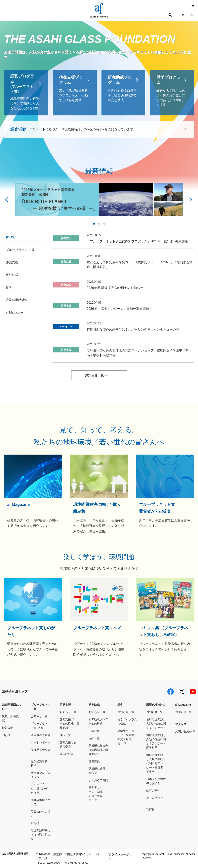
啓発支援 (65, 705)
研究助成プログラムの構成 (98, 721)
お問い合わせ (183, 732)
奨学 (120, 705)
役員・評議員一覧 (12, 718)
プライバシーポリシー (120, 857)
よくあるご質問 (98, 780)
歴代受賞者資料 (39, 763)
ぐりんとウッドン (156, 800)
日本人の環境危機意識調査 (156, 781)
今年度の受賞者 (41, 735)
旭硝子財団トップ (15, 691)
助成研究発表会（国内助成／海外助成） (98, 750)
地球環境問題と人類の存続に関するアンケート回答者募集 (155, 763)
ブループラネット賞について (41, 726)
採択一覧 (65, 735)
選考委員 (94, 761)
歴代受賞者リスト (41, 752)
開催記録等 (67, 754)
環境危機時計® (156, 705)
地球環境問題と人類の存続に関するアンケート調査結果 (156, 741)
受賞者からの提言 (41, 814)
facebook (171, 692)
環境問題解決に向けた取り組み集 (41, 835)
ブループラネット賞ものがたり (39, 789)
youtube (193, 692)
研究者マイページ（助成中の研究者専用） (97, 794)
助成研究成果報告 (97, 771)
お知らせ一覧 (39, 716)
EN (191, 15)
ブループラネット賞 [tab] (20, 250)
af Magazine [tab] (14, 312)
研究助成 (94, 705)
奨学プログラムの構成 (127, 721)
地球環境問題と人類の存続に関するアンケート (156, 724)
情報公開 (8, 728)
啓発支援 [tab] (12, 262)
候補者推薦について (41, 802)
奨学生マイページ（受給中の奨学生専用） (126, 737)
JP (182, 15)
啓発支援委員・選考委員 (69, 745)
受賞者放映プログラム (41, 775)
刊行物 (6, 735)
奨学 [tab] (9, 287)
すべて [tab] (10, 237)
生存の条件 (153, 791)
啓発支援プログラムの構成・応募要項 (69, 724)
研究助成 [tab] (12, 275)
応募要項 (94, 731)
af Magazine (183, 705)
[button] (94, 224)
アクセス (181, 724)
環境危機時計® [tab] (16, 300)
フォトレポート (41, 742)
